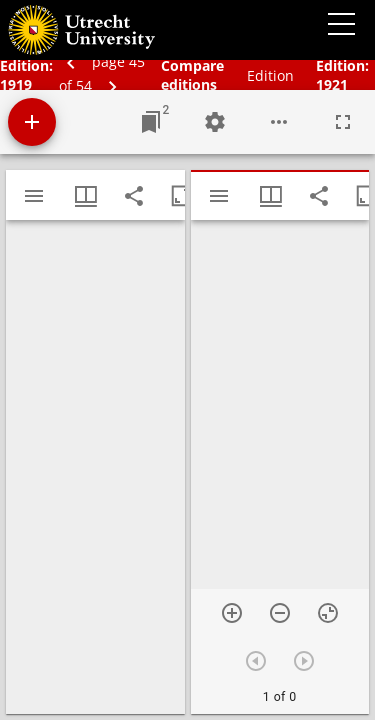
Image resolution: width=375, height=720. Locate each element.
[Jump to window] (151, 122)
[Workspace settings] (215, 122)
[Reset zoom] (328, 613)
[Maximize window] (182, 196)
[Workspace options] (279, 122)
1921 (332, 84)
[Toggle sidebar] (34, 196)
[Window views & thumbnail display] (86, 196)
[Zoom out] (280, 613)
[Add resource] (32, 122)
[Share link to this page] (134, 196)
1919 (16, 84)
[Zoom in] (232, 613)
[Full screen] (343, 122)
